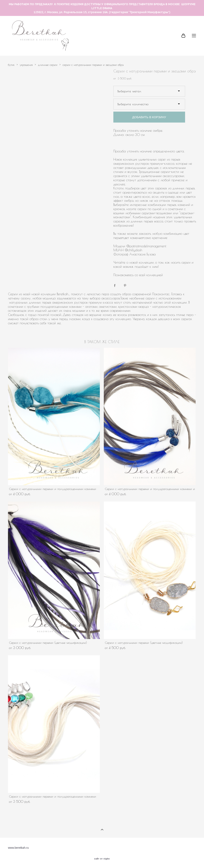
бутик (11, 65)
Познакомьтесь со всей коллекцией (139, 275)
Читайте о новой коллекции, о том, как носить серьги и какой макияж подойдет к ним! (153, 264)
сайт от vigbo (102, 859)
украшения (26, 65)
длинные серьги (48, 65)
